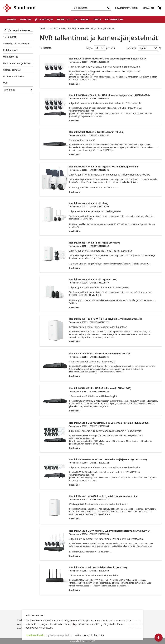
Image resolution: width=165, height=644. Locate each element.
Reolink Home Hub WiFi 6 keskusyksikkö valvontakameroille (103, 496)
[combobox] (91, 8)
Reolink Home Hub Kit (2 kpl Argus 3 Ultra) (93, 279)
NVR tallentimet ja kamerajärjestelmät (18, 63)
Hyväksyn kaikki (35, 635)
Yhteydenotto (114, 19)
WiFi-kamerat (10, 57)
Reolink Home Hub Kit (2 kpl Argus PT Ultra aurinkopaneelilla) (104, 167)
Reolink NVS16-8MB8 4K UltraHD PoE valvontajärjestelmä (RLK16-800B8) (109, 423)
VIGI (5, 83)
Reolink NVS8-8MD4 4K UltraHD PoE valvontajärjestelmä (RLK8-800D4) (108, 59)
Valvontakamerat (69, 28)
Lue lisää (99, 635)
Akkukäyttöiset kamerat (17, 43)
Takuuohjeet (81, 19)
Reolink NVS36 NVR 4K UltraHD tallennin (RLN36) (96, 132)
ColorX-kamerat (12, 70)
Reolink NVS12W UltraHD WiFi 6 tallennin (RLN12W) (98, 567)
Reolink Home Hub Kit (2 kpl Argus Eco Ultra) (95, 243)
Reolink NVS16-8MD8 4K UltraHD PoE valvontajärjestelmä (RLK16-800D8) (109, 95)
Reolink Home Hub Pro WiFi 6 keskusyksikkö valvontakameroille (106, 319)
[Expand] (31, 90)
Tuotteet (26, 19)
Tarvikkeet (9, 90)
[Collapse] (5, 30)
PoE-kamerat (10, 50)
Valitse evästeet (83, 635)
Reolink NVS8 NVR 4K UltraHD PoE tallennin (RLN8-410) (100, 354)
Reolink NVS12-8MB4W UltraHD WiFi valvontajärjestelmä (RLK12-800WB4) (110, 531)
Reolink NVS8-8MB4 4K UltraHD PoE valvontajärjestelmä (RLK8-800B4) (108, 459)
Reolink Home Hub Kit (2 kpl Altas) (89, 203)
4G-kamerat (10, 37)
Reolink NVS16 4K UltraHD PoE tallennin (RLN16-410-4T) (100, 388)
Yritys (97, 19)
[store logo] (19, 8)
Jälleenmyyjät (44, 19)
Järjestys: (132, 48)
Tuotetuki (63, 19)
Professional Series (14, 76)
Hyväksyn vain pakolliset (60, 635)
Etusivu (11, 19)
